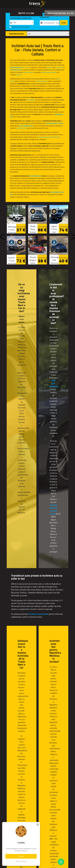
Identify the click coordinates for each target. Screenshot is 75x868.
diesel (31, 72)
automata (59, 67)
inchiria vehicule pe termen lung (49, 137)
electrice (19, 75)
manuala (49, 67)
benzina (26, 72)
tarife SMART (31, 100)
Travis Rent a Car (16, 70)
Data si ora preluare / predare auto (47, 16)
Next (72, 235)
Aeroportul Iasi (22, 128)
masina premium (42, 81)
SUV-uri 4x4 (26, 67)
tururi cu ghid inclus (26, 126)
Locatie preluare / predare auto (21, 18)
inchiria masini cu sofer (55, 123)
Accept (21, 856)
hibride (43, 72)
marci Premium (15, 67)
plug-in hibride (51, 72)
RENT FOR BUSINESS (54, 384)
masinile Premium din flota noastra (53, 509)
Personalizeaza (21, 861)
